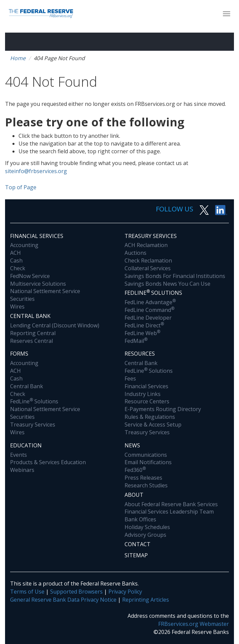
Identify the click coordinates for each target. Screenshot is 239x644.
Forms (19, 354)
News (132, 445)
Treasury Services (151, 236)
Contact (138, 544)
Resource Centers (147, 401)
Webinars (22, 470)
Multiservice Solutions (38, 284)
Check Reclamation (148, 260)
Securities (22, 299)
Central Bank (30, 316)
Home (18, 58)
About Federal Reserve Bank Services (171, 504)
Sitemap (136, 555)
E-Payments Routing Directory (163, 409)
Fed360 (135, 470)
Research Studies (146, 485)
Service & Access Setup (153, 425)
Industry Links (143, 394)
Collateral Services (148, 268)
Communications (146, 455)
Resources (140, 354)
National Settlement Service (45, 291)
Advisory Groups (145, 535)
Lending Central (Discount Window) (55, 325)
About (134, 495)
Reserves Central (31, 341)
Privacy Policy (125, 592)
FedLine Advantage (150, 302)
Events (19, 455)
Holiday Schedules (147, 527)
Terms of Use (27, 592)
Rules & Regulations (150, 417)
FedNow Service (30, 276)
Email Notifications (148, 462)
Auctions (135, 253)
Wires (17, 307)
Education (26, 445)
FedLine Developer (148, 318)
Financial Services (37, 236)
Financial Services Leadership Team (169, 512)
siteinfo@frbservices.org (36, 171)
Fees (130, 378)
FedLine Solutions (34, 401)
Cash (16, 260)
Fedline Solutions (153, 292)
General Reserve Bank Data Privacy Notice (63, 600)
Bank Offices (140, 519)
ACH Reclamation (146, 245)
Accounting (24, 245)
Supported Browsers (76, 592)
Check (18, 268)
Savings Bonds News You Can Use (167, 284)
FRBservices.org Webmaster (194, 624)
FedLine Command (149, 310)
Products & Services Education (48, 462)
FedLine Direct (144, 325)
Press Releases (143, 478)
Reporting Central (33, 333)
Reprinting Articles (146, 600)
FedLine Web (142, 333)
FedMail (136, 341)
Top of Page (21, 187)
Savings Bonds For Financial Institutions (175, 276)
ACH (15, 253)
